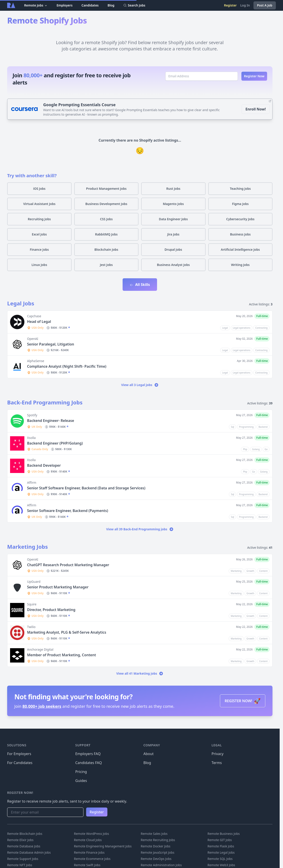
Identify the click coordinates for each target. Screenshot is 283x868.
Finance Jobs (39, 249)
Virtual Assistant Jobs (39, 204)
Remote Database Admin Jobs (29, 852)
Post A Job (265, 5)
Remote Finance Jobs (89, 852)
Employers (65, 5)
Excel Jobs (39, 234)
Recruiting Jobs (39, 219)
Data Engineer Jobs (173, 219)
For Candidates (20, 763)
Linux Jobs (39, 265)
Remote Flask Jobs (221, 846)
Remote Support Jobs (23, 859)
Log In (245, 5)
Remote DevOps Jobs (156, 859)
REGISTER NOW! (243, 701)
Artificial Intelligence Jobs (240, 249)
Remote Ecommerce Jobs (92, 859)
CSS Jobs (106, 219)
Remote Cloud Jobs (88, 840)
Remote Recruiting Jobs (158, 840)
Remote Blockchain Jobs (25, 834)
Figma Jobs (240, 204)
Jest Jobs (106, 265)
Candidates (90, 5)
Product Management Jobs (106, 189)
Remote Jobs (36, 5)
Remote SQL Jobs (220, 859)
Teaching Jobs (240, 189)
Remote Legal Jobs (221, 852)
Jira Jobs (173, 234)
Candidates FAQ (89, 763)
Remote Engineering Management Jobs (103, 846)
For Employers (19, 754)
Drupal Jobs (173, 249)
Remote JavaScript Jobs (157, 852)
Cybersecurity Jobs (240, 219)
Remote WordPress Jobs (92, 834)
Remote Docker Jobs (156, 846)
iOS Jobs (39, 189)
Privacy (218, 754)
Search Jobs (134, 5)
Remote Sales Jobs (154, 834)
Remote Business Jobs (224, 834)
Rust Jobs (173, 189)
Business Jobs (240, 234)
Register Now (254, 76)
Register (230, 5)
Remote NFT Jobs (20, 865)
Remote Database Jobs (24, 846)
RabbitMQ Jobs (106, 234)
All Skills (140, 285)
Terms (217, 763)
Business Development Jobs (106, 204)
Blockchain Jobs (106, 249)
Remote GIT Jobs (220, 840)
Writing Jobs (240, 265)
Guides (81, 781)
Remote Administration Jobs (161, 865)
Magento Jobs (173, 204)
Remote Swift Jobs (87, 865)
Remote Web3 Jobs (221, 865)
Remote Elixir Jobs (20, 840)
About (148, 754)
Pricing (81, 772)
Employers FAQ (88, 754)
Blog (111, 5)
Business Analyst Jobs (173, 265)
